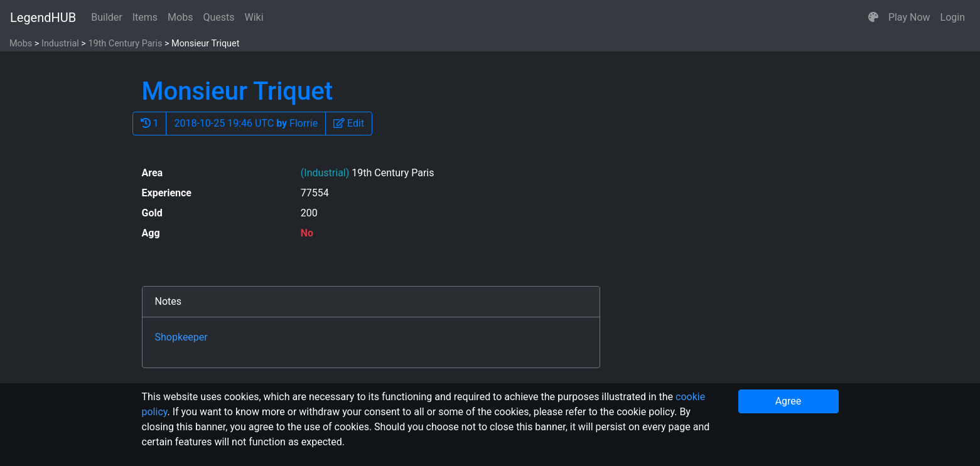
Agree (789, 401)
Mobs (180, 17)
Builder (107, 17)
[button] (873, 18)
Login (953, 17)
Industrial (60, 44)
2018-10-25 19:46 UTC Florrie (246, 123)
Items (145, 17)
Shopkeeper (181, 337)
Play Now (909, 17)
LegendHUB (43, 18)
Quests (218, 17)
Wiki (254, 17)
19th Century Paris (125, 44)
